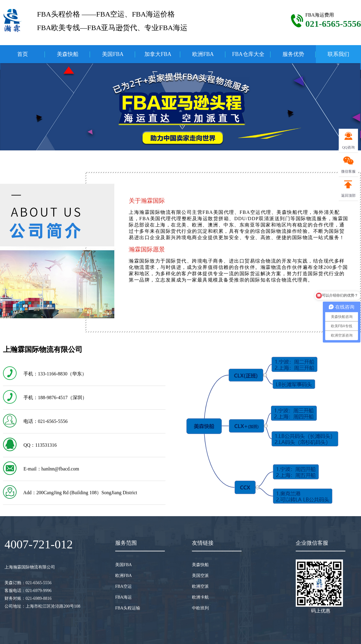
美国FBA (113, 54)
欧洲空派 (200, 586)
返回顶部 (348, 196)
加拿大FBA (158, 54)
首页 (23, 54)
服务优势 (293, 54)
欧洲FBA (203, 54)
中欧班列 (200, 608)
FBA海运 (123, 597)
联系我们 (338, 54)
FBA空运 (123, 586)
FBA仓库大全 (248, 54)
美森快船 (68, 54)
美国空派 (200, 576)
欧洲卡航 (200, 597)
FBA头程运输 (128, 608)
